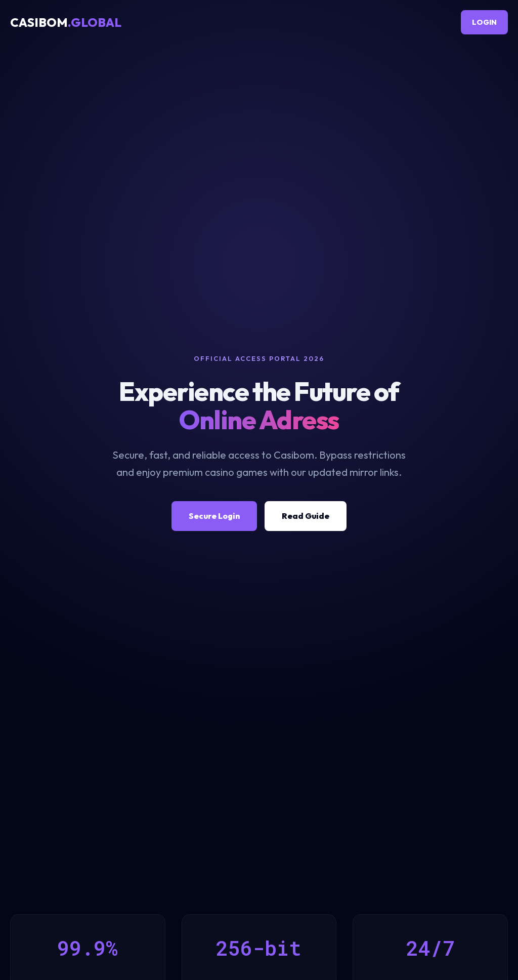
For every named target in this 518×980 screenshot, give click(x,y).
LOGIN (484, 22)
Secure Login (214, 516)
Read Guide (306, 516)
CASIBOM (66, 22)
